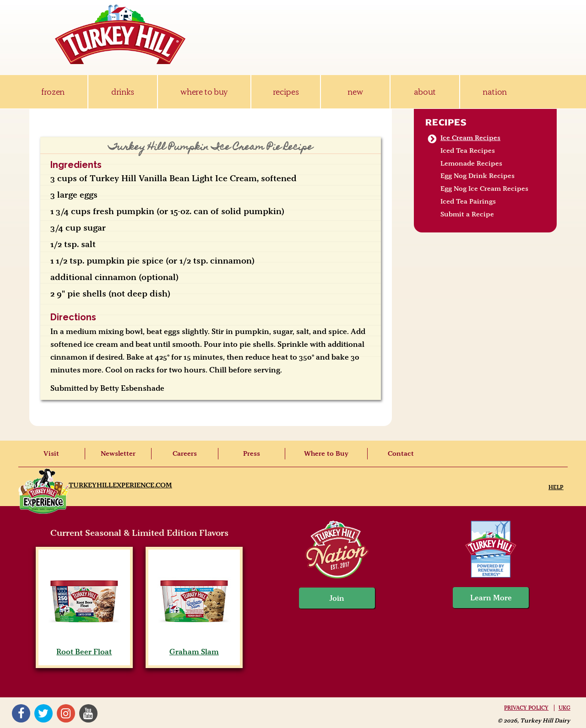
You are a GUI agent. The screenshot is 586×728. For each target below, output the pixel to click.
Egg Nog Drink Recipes (477, 176)
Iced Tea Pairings (468, 201)
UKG (564, 708)
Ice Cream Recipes (470, 138)
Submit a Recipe (467, 214)
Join (337, 598)
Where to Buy (326, 453)
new (355, 92)
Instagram (66, 713)
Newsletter (118, 453)
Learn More (491, 598)
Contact (401, 453)
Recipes (446, 122)
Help (556, 487)
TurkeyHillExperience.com (120, 485)
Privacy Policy (526, 708)
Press (252, 453)
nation (495, 92)
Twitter (43, 713)
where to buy (204, 92)
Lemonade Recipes (471, 163)
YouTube (88, 713)
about (425, 92)
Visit (51, 453)
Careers (185, 453)
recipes (286, 92)
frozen (53, 92)
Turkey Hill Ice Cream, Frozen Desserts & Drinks (120, 34)
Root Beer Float (84, 647)
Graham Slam (194, 647)
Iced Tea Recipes (468, 151)
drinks (123, 92)
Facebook (21, 713)
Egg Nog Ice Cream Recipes (484, 189)
